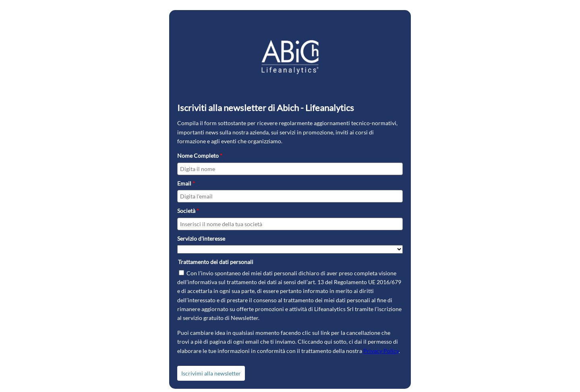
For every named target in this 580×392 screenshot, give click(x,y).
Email (186, 183)
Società (188, 211)
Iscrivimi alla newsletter (211, 373)
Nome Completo (200, 156)
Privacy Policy (381, 351)
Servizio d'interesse (201, 238)
